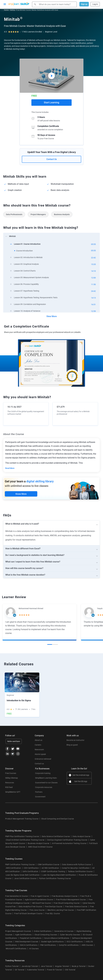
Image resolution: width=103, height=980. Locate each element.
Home (6, 10)
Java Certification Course (25, 878)
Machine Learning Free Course (61, 910)
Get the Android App (81, 775)
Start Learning (51, 102)
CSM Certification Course (48, 864)
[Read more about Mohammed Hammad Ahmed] (11, 612)
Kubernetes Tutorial (36, 970)
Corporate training (43, 773)
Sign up (84, 4)
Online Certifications (43, 931)
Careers (38, 745)
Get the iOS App (81, 781)
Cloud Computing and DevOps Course (58, 819)
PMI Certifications (48, 945)
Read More (10, 468)
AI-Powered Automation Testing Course (69, 843)
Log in (95, 4)
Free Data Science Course (76, 907)
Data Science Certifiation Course (56, 836)
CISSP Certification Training (53, 871)
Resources (10, 783)
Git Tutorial (20, 970)
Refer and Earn (14, 741)
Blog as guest (72, 745)
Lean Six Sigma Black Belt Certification (59, 875)
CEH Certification (31, 868)
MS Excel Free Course (42, 903)
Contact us (39, 764)
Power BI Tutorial (54, 970)
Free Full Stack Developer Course (28, 913)
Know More (21, 494)
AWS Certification (13, 868)
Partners (39, 792)
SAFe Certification (30, 871)
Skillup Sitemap (12, 778)
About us (38, 740)
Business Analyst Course (38, 843)
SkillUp (13, 10)
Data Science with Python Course (77, 864)
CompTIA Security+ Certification (76, 868)
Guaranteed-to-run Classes (46, 783)
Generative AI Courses (64, 931)
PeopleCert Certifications (31, 938)
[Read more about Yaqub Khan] (89, 612)
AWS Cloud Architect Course (40, 847)
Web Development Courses (27, 942)
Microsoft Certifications (16, 949)
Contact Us (52, 159)
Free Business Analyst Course (65, 896)
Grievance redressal (43, 759)
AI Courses (34, 949)
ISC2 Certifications (75, 942)
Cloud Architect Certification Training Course (25, 840)
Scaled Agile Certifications (53, 942)
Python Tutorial (12, 966)
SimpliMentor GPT (13, 792)
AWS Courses (87, 945)
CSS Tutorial (70, 970)
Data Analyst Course (81, 836)
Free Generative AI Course (16, 896)
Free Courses (11, 773)
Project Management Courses (18, 931)
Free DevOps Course (54, 907)
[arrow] (50, 236)
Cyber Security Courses (70, 935)
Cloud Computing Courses (46, 935)
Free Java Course (37, 910)
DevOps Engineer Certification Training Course (67, 840)
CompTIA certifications (69, 945)
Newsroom (39, 750)
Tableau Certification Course (80, 871)
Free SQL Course (53, 913)
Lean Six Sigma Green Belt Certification (23, 875)
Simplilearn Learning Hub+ (46, 778)
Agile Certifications (23, 935)
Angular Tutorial (62, 966)
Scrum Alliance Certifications (57, 938)
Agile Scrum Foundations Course (39, 900)
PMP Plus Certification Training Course (22, 836)
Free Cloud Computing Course (67, 903)
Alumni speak (40, 754)
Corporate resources (44, 787)
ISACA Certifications (28, 945)
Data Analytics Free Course (30, 907)
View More (52, 316)
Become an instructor (75, 740)
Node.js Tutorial (79, 966)
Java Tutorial (46, 966)
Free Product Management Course (71, 900)
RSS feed (9, 787)
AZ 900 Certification (50, 868)
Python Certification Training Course (55, 878)
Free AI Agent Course (40, 896)
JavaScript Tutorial (30, 966)
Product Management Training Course (22, 819)
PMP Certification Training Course (20, 864)
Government (40, 797)
